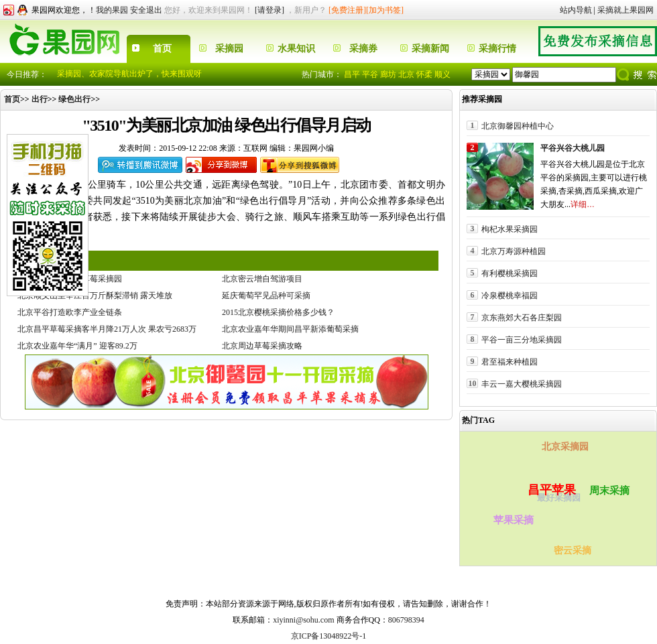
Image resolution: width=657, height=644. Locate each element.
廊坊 (388, 74)
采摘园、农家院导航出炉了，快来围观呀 (129, 74)
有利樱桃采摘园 (510, 273)
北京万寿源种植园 (514, 251)
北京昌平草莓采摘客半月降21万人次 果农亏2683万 (107, 329)
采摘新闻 (430, 49)
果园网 (289, 584)
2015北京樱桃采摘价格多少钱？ (278, 312)
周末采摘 (610, 490)
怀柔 (424, 74)
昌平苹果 (553, 489)
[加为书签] (385, 10)
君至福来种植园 (510, 362)
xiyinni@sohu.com (303, 620)
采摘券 (363, 49)
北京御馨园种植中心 (518, 126)
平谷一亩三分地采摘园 (522, 339)
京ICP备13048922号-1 (329, 636)
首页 (162, 49)
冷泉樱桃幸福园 (510, 295)
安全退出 (146, 10)
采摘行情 (497, 49)
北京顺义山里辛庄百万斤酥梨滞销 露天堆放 (95, 296)
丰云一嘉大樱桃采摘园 (522, 384)
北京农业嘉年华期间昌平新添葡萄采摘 (290, 329)
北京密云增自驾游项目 (262, 279)
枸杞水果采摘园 (510, 229)
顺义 (442, 74)
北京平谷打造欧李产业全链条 (70, 312)
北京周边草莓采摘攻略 (262, 346)
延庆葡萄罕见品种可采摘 (266, 296)
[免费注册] (347, 10)
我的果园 (112, 10)
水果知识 (296, 49)
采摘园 (229, 49)
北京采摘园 (565, 447)
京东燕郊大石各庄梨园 (522, 317)
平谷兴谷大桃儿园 (573, 148)
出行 (40, 99)
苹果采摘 (514, 520)
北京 (406, 74)
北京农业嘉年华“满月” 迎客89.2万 (77, 346)
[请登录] (270, 10)
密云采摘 (573, 551)
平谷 (370, 74)
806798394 (406, 620)
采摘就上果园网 (625, 10)
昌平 (352, 74)
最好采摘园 (557, 499)
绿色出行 (74, 99)
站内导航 (576, 10)
